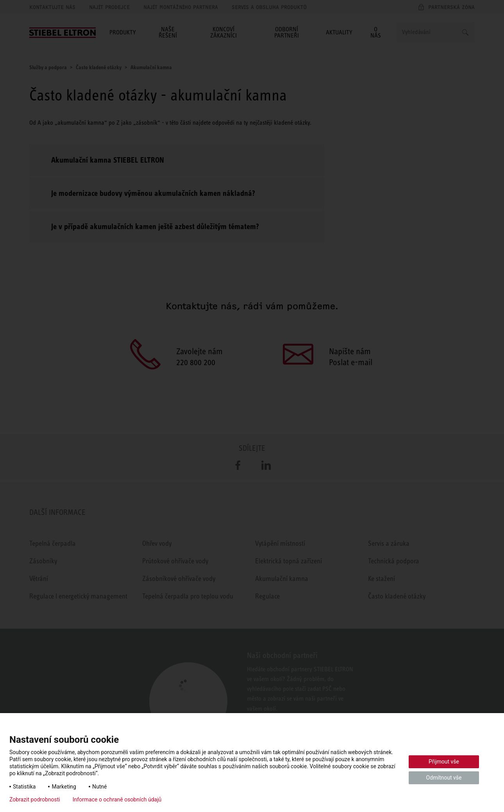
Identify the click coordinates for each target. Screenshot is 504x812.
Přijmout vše (444, 762)
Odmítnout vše (444, 778)
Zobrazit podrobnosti (35, 799)
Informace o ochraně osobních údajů (117, 799)
